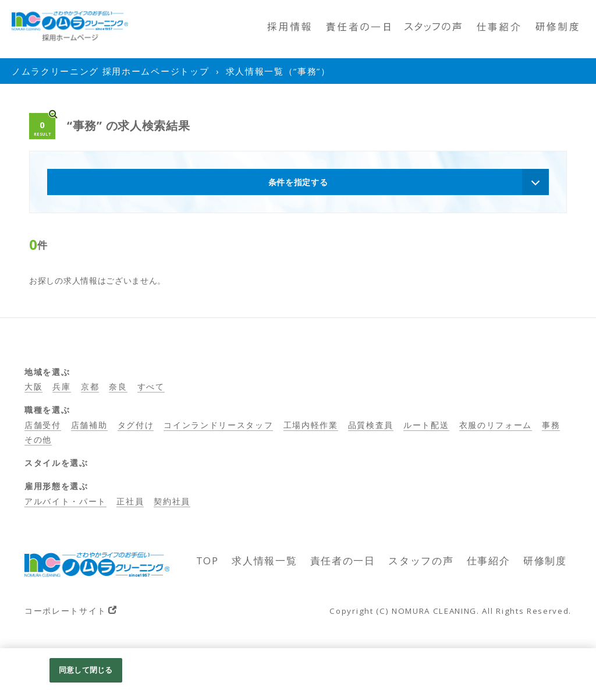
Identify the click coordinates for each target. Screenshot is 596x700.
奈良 (118, 386)
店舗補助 (89, 425)
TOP (207, 561)
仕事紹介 (489, 561)
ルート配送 (426, 425)
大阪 (33, 386)
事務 (551, 425)
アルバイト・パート (65, 501)
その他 (38, 439)
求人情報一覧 (264, 561)
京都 (90, 386)
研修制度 (545, 561)
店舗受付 (43, 425)
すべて (151, 386)
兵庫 (61, 386)
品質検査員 (371, 425)
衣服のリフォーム (496, 425)
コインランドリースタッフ (218, 425)
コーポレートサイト (65, 611)
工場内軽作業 (311, 425)
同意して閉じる (86, 670)
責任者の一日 (343, 561)
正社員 (130, 501)
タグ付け (136, 425)
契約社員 (172, 501)
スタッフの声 (421, 561)
